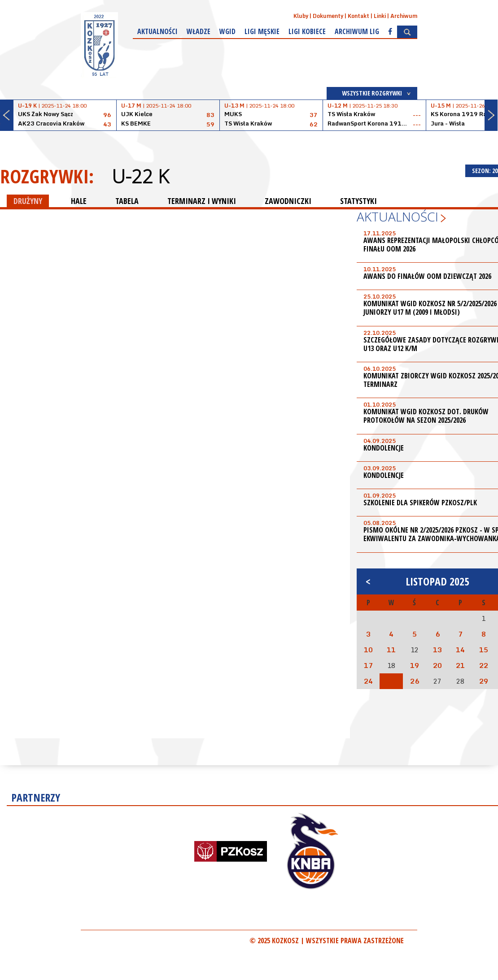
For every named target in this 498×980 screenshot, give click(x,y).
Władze (199, 31)
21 (460, 665)
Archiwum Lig (357, 31)
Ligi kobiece (307, 31)
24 (368, 681)
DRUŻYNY (28, 201)
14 (460, 650)
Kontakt (358, 16)
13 (437, 650)
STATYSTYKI (358, 201)
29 (484, 681)
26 (415, 681)
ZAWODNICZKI (288, 201)
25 (391, 681)
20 (437, 665)
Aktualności (157, 31)
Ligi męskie (262, 31)
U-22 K (140, 176)
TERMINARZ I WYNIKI (202, 201)
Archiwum (404, 16)
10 (368, 650)
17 (368, 665)
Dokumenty (328, 16)
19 (415, 665)
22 (484, 665)
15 (484, 650)
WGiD (227, 31)
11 (391, 650)
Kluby (301, 16)
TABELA (127, 201)
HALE (79, 201)
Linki (380, 16)
